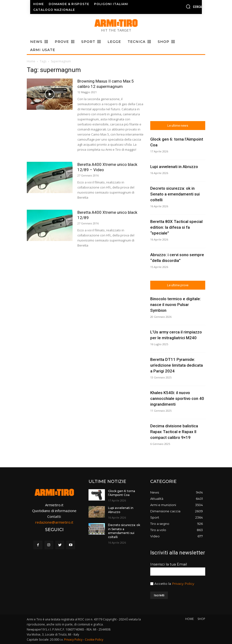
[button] (183, 7)
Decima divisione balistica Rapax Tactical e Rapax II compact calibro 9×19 (174, 432)
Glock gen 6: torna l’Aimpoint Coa (122, 493)
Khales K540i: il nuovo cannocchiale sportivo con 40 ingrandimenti (177, 398)
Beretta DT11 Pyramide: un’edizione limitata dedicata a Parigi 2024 (177, 365)
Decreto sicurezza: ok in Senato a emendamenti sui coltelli (175, 194)
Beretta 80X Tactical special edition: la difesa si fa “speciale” (176, 227)
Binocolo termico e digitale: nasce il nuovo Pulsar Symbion (176, 305)
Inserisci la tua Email (169, 564)
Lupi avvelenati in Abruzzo (174, 167)
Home (31, 61)
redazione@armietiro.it (54, 522)
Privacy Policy (183, 584)
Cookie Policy (94, 640)
